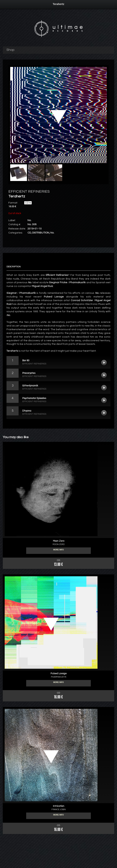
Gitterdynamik (104, 388)
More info (59, 551)
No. (52, 233)
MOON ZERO (59, 544)
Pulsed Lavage (59, 674)
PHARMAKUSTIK (59, 677)
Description (14, 267)
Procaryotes (104, 375)
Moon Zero (59, 541)
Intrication (59, 806)
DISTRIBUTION (41, 233)
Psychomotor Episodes (104, 400)
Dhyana (104, 413)
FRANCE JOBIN (59, 809)
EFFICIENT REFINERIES (29, 192)
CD (29, 233)
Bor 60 (104, 363)
